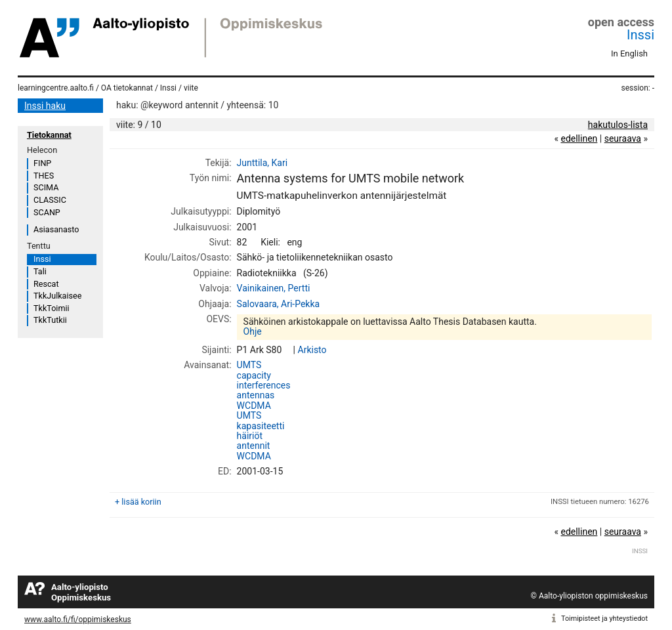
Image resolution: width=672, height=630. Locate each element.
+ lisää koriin (138, 502)
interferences (264, 385)
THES (44, 176)
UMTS (249, 365)
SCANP (47, 212)
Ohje (253, 331)
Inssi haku (45, 106)
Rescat (46, 284)
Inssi (640, 35)
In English (629, 53)
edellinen (579, 138)
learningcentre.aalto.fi (56, 88)
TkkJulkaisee (57, 296)
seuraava (623, 138)
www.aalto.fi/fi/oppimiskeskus (78, 619)
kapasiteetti (261, 426)
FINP (42, 163)
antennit (254, 446)
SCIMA (46, 187)
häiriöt (250, 436)
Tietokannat (49, 135)
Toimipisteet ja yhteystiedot (604, 619)
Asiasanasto (56, 229)
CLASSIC (50, 200)
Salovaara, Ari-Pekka (279, 304)
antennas (256, 395)
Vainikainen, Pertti (274, 288)
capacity (254, 375)
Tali (40, 271)
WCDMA (254, 406)
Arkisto (312, 350)
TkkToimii (52, 308)
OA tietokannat (127, 88)
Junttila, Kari (262, 163)
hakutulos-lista (618, 125)
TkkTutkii (50, 320)
